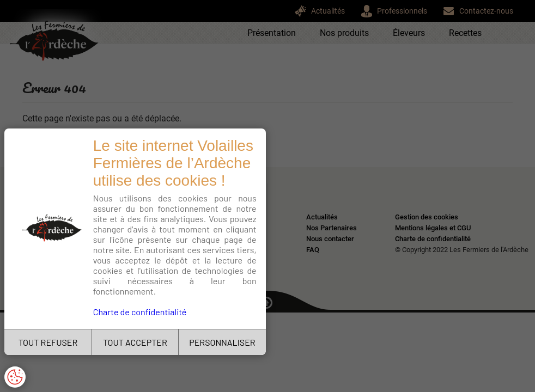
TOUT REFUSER (48, 342)
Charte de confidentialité (140, 312)
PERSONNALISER (222, 342)
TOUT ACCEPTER (135, 342)
